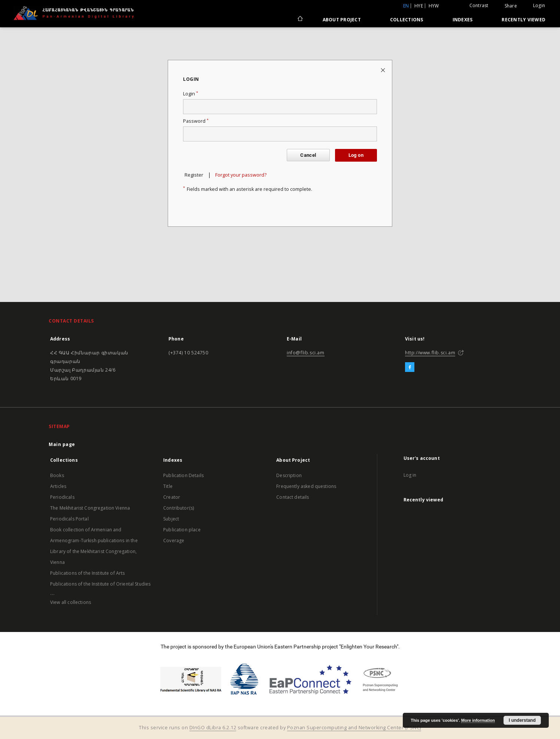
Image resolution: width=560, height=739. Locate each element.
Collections (407, 20)
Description (289, 475)
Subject (171, 519)
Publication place (182, 530)
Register (194, 175)
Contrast (479, 5)
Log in (410, 475)
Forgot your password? (241, 175)
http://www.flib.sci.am (430, 353)
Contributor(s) (179, 508)
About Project (342, 20)
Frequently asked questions (306, 486)
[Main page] (300, 19)
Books (57, 475)
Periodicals (62, 497)
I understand (522, 720)
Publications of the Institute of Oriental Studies (100, 584)
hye (419, 6)
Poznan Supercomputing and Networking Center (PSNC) (354, 728)
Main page (62, 444)
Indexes (463, 20)
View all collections (71, 602)
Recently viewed (524, 20)
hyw (434, 6)
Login (539, 5)
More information (478, 720)
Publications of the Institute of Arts (88, 573)
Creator (172, 497)
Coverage (174, 540)
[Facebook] (410, 367)
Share (511, 6)
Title (168, 486)
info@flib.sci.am (306, 353)
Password (196, 121)
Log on (356, 155)
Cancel (308, 155)
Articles (58, 486)
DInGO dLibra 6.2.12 (213, 728)
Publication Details (183, 475)
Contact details (293, 497)
